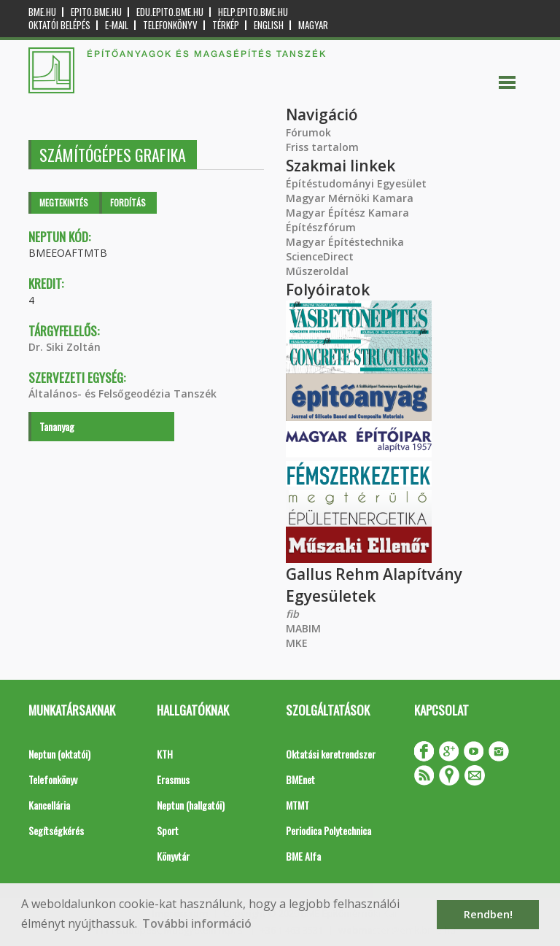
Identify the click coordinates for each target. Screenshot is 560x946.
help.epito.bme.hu (253, 12)
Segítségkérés (56, 830)
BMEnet (300, 779)
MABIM (303, 628)
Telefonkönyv (170, 25)
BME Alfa (303, 856)
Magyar (313, 25)
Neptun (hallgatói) (191, 805)
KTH (165, 754)
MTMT (297, 805)
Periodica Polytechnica (328, 830)
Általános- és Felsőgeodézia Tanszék (122, 393)
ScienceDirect (320, 256)
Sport (168, 830)
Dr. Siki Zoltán (65, 347)
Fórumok (308, 132)
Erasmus (173, 779)
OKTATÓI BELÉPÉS (59, 25)
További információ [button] (197, 923)
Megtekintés (64, 202)
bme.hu (42, 12)
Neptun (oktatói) (59, 754)
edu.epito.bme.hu (170, 12)
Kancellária (49, 805)
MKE (297, 643)
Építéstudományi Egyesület (356, 183)
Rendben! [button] (488, 914)
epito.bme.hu (96, 12)
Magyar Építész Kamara (347, 213)
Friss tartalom (322, 147)
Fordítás (128, 202)
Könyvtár (173, 856)
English (269, 25)
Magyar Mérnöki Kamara (350, 198)
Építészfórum (321, 227)
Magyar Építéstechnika (345, 242)
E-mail (117, 25)
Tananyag (57, 426)
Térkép (226, 25)
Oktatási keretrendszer (331, 754)
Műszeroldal (317, 271)
